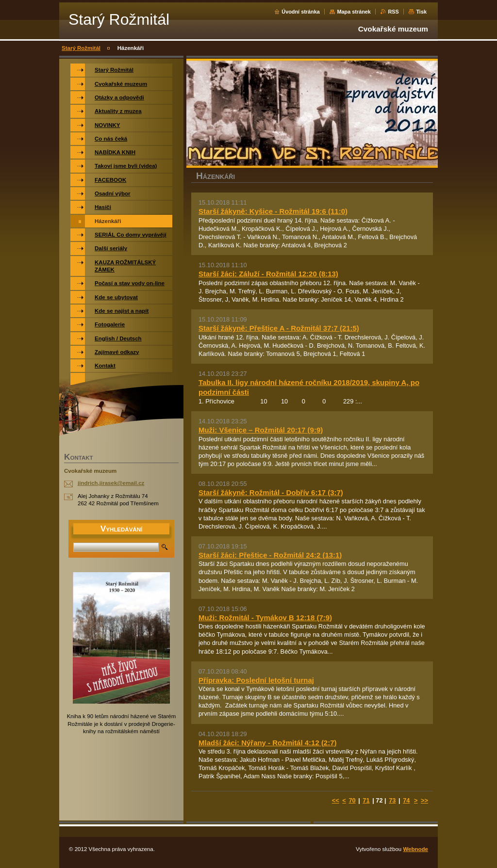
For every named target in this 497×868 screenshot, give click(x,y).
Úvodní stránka (301, 12)
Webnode (415, 849)
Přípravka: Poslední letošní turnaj (256, 680)
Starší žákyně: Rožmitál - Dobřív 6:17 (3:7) (271, 492)
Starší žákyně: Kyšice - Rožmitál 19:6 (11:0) (273, 211)
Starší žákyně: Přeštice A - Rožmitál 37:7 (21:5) (279, 328)
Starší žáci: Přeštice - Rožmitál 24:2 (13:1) (270, 555)
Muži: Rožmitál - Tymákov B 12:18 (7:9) (265, 618)
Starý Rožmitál (81, 48)
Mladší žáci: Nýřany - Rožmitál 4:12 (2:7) (268, 743)
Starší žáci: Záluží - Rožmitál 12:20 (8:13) (268, 274)
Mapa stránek (354, 12)
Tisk (421, 12)
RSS (393, 12)
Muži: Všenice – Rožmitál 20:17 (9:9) (261, 430)
